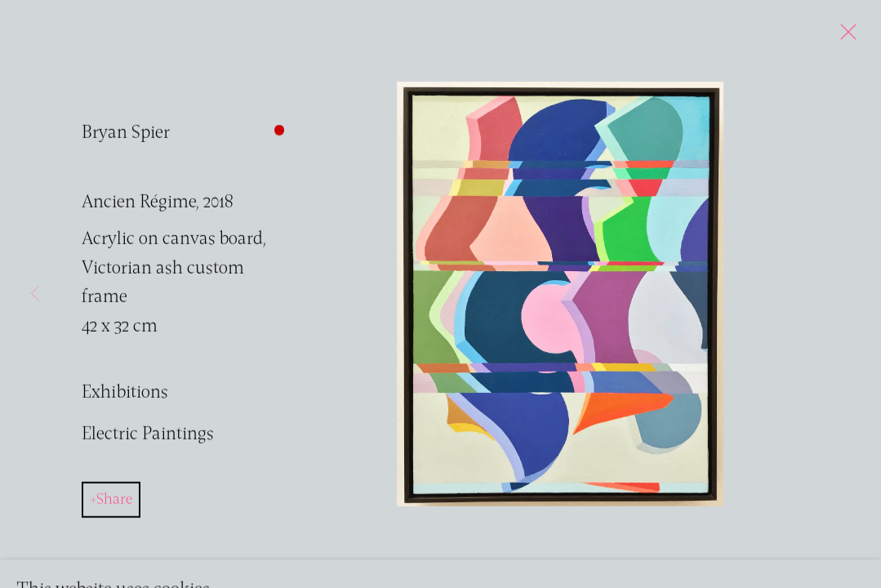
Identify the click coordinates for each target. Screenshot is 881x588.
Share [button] (114, 508)
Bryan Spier (126, 141)
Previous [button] (35, 294)
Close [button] (844, 37)
